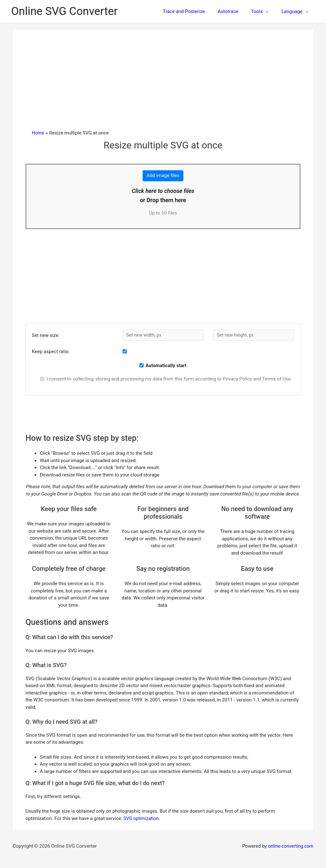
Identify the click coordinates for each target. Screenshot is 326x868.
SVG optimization (142, 818)
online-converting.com (290, 846)
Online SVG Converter (64, 11)
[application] (270, 11)
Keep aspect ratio (50, 352)
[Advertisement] (163, 82)
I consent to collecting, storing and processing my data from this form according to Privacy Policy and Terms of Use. (169, 379)
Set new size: (46, 335)
